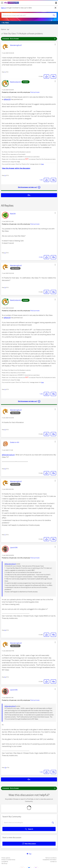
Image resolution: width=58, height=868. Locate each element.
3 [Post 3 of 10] (5, 288)
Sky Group (4, 863)
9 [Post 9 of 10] (5, 677)
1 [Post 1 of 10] (5, 72)
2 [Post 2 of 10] (5, 253)
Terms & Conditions (51, 858)
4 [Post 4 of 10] (5, 175)
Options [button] (4, 29)
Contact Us (53, 862)
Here (42, 164)
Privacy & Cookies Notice (8, 860)
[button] (55, 44)
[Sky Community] (12, 3)
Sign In (56, 3)
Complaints (5, 862)
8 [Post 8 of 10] (5, 630)
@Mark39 (7, 99)
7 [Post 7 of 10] (5, 535)
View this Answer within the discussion (16, 168)
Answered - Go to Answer (29, 39)
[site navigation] (2, 3)
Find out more (35, 92)
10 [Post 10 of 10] (5, 768)
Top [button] (30, 854)
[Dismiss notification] (56, 8)
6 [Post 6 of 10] (5, 469)
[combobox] (26, 15)
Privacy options (6, 858)
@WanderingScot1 (8, 455)
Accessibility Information (50, 860)
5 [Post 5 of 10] (5, 430)
